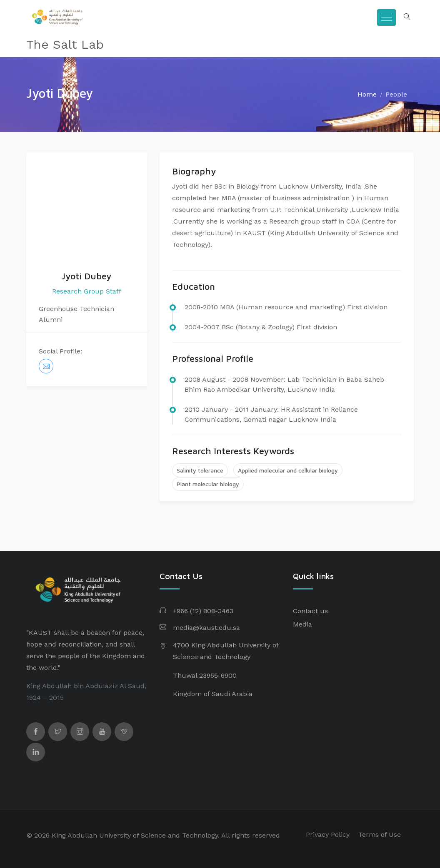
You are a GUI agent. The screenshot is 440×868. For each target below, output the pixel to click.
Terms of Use (380, 834)
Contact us (310, 611)
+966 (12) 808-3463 (203, 611)
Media (302, 624)
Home (367, 94)
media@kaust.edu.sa (206, 628)
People (396, 94)
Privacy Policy (328, 834)
